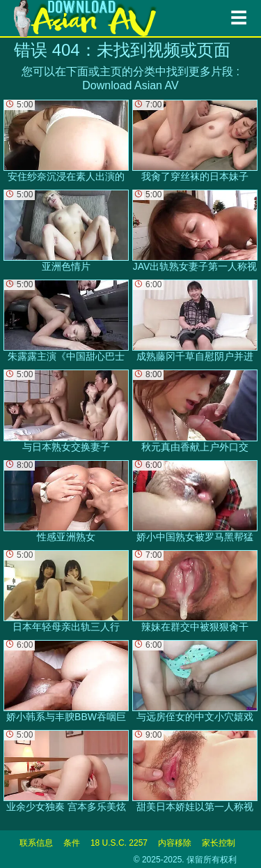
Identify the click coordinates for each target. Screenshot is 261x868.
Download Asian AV (130, 85)
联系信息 (36, 843)
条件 (72, 843)
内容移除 (175, 843)
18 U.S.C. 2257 (119, 843)
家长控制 (219, 843)
